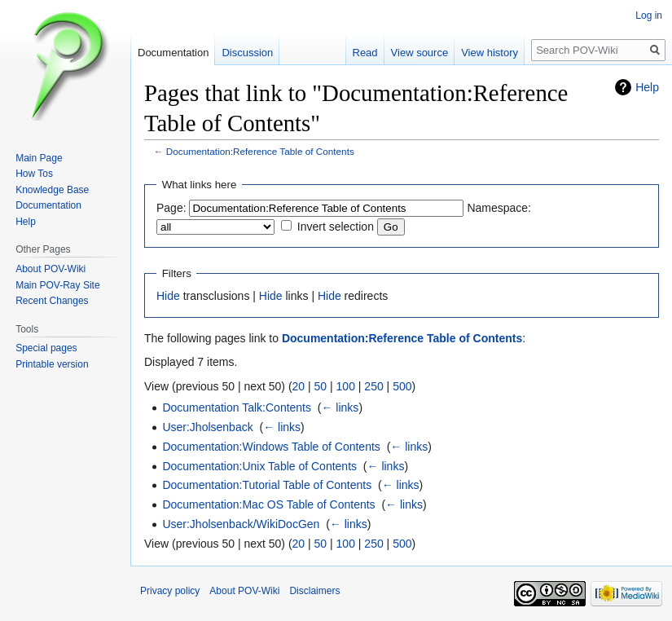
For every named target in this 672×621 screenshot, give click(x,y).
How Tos (34, 174)
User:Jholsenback (207, 427)
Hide (168, 296)
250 (373, 386)
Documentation (173, 53)
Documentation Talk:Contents (237, 407)
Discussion (247, 53)
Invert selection (336, 227)
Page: (171, 208)
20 (299, 386)
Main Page (39, 158)
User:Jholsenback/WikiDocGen (241, 524)
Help (647, 87)
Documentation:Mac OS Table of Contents (268, 504)
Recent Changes (52, 301)
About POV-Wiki (51, 269)
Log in (649, 15)
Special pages (46, 348)
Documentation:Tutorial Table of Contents (267, 485)
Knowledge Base (52, 190)
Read (365, 53)
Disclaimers (314, 591)
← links (340, 407)
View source (420, 53)
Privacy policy (170, 591)
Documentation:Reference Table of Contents (260, 151)
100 (346, 386)
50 (321, 386)
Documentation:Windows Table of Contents (271, 447)
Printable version (52, 364)
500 (402, 386)
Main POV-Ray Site (57, 285)
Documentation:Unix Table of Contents (259, 466)
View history (490, 53)
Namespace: (499, 208)
